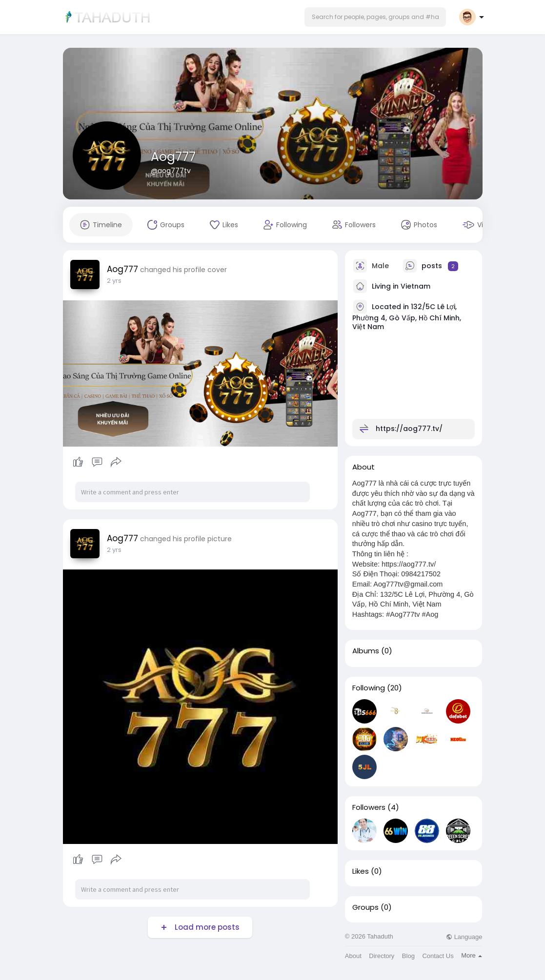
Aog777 (173, 157)
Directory (382, 956)
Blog (408, 956)
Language (464, 937)
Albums (366, 651)
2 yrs (114, 281)
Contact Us (438, 956)
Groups (365, 907)
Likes (361, 871)
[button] (375, 17)
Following (369, 688)
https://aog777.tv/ (409, 429)
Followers (369, 807)
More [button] (472, 955)
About (353, 956)
